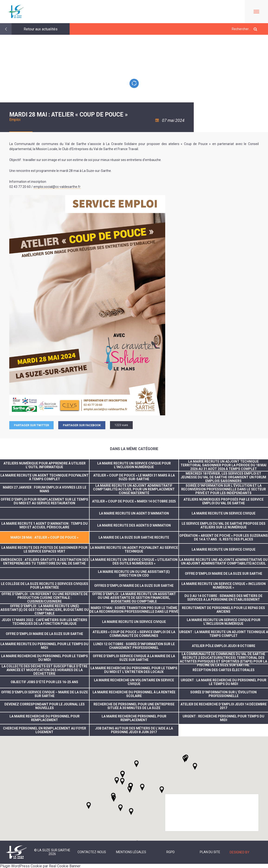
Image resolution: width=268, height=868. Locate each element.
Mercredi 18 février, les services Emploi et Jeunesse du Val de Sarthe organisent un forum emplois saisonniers (223, 477)
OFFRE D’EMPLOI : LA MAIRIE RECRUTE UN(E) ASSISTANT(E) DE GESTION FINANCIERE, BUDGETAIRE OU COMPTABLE (45, 610)
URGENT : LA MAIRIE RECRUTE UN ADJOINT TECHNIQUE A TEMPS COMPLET (224, 634)
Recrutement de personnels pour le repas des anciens (223, 610)
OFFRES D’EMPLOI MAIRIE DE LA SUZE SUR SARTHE (134, 586)
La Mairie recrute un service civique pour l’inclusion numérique (134, 465)
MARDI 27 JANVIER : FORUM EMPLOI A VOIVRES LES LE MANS (45, 489)
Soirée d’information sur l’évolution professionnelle (223, 694)
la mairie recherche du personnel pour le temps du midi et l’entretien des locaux (134, 670)
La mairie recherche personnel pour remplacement (134, 718)
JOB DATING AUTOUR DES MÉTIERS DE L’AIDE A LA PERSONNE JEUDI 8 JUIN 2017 (134, 730)
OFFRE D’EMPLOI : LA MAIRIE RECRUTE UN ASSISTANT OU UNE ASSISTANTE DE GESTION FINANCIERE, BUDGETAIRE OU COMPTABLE (134, 598)
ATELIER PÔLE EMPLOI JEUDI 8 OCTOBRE (224, 646)
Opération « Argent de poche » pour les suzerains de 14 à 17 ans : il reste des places (224, 537)
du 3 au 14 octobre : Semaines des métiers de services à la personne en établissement (223, 598)
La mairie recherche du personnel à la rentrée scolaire (134, 694)
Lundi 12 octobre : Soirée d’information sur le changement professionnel (134, 646)
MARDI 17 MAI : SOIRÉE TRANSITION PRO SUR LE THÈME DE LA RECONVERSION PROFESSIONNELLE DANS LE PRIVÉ (134, 610)
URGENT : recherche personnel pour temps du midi (223, 718)
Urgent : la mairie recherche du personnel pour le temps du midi (224, 682)
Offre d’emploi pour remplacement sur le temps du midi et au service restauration (44, 501)
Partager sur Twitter (31, 425)
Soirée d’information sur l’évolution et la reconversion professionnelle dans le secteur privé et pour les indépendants (224, 489)
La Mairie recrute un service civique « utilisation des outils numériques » (134, 562)
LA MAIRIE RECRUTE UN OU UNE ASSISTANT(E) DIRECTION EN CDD (134, 574)
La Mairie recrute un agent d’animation (134, 513)
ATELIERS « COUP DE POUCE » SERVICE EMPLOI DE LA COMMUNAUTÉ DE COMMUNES (134, 634)
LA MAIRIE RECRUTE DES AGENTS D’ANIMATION (134, 525)
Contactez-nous (92, 852)
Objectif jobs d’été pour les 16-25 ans (44, 682)
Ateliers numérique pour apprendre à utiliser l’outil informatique (45, 465)
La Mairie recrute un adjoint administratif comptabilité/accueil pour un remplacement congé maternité (134, 489)
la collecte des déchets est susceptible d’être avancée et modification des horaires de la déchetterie (45, 670)
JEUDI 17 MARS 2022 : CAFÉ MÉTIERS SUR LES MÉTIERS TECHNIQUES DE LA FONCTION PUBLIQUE (44, 622)
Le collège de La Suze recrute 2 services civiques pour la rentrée (45, 586)
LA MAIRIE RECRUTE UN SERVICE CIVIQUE (224, 549)
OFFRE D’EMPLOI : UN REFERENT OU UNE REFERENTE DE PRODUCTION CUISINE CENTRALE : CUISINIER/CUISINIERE (45, 598)
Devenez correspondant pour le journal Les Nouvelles (45, 706)
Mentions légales (131, 852)
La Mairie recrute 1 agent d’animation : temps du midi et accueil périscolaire (45, 525)
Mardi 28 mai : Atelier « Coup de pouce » (44, 537)
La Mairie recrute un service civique (224, 513)
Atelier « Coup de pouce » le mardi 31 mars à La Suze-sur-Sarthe (134, 477)
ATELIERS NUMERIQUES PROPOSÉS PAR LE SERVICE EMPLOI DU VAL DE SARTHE (224, 501)
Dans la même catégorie (134, 449)
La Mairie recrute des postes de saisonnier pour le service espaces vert (44, 549)
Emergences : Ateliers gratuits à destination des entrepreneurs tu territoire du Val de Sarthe (45, 562)
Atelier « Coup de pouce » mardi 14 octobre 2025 (134, 501)
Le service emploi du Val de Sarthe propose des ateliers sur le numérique (224, 525)
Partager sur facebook (82, 425)
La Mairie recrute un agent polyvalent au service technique (134, 549)
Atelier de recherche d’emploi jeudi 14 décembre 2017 (224, 706)
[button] (142, 787)
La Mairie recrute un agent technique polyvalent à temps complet (45, 477)
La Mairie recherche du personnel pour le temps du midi (45, 658)
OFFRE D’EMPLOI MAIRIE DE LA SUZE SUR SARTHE (224, 574)
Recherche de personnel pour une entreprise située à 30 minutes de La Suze (134, 706)
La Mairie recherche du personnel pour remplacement (45, 718)
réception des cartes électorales (224, 670)
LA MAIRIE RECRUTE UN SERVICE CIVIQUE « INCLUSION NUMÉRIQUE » (224, 586)
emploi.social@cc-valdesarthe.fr (57, 187)
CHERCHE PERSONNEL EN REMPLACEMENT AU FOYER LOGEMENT (45, 730)
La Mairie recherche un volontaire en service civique (134, 682)
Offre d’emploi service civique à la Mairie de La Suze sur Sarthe (134, 658)
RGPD (171, 852)
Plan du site (210, 852)
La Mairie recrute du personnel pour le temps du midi (44, 646)
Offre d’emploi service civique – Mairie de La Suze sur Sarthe (45, 694)
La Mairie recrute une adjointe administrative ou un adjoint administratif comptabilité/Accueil (223, 562)
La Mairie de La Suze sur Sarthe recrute (134, 537)
